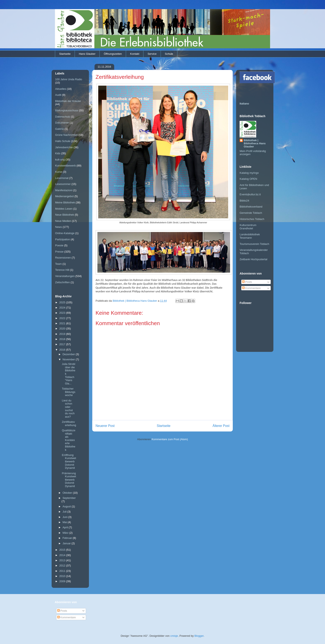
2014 (63, 555)
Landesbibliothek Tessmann (250, 236)
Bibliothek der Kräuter (68, 101)
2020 (63, 329)
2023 (63, 313)
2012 (63, 566)
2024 (63, 308)
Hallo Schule (63, 141)
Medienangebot (64, 196)
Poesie (59, 245)
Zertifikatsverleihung (69, 423)
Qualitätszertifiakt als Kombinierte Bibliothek (69, 440)
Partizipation (63, 239)
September (69, 498)
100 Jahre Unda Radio (69, 79)
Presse (59, 252)
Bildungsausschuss (67, 110)
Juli (65, 512)
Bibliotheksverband (251, 207)
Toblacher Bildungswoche (69, 392)
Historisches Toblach (252, 219)
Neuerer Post (105, 426)
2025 (63, 302)
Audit (58, 95)
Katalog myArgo (249, 173)
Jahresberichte (64, 147)
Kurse (59, 172)
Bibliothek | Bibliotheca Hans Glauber (255, 143)
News (59, 227)
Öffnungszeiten (113, 54)
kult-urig (60, 160)
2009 (63, 581)
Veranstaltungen (65, 276)
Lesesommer (63, 184)
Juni (65, 517)
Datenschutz (63, 117)
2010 (63, 576)
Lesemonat (62, 178)
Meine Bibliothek (65, 202)
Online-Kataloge (65, 233)
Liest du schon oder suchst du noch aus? (68, 409)
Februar (68, 538)
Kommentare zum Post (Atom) (170, 439)
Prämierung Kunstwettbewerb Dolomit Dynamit (69, 480)
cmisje (174, 636)
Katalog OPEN (248, 179)
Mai (65, 522)
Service (152, 54)
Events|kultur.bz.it (250, 194)
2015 (63, 550)
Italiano (244, 104)
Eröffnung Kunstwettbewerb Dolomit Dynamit (69, 461)
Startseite (65, 54)
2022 (63, 318)
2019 (63, 334)
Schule (169, 54)
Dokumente (62, 123)
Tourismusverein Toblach (254, 244)
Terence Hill (62, 270)
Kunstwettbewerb (65, 166)
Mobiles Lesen (64, 209)
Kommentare (251, 288)
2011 (63, 571)
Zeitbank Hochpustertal (253, 259)
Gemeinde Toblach (251, 213)
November (69, 359)
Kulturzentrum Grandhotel (248, 227)
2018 (63, 339)
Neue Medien (63, 221)
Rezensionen (63, 258)
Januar (67, 543)
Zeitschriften (62, 282)
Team (58, 264)
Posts (247, 282)
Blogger (199, 636)
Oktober (68, 493)
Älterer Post (221, 426)
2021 (63, 323)
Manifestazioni (64, 190)
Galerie (59, 129)
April (66, 527)
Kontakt (135, 54)
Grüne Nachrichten (66, 135)
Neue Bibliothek (65, 215)
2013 (63, 560)
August (67, 506)
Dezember (69, 354)
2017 (63, 344)
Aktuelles (61, 89)
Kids (58, 153)
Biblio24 (244, 201)
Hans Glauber (87, 54)
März (66, 533)
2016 (63, 350)
